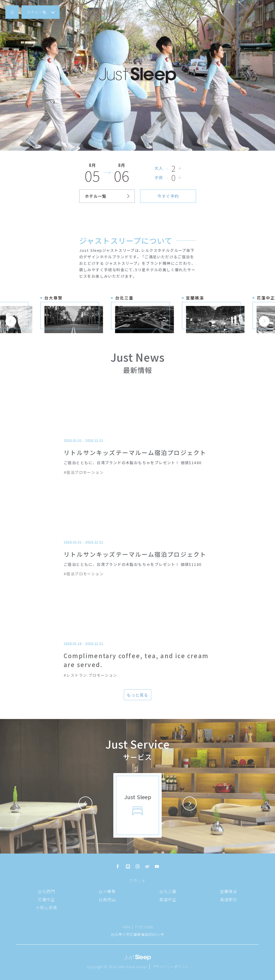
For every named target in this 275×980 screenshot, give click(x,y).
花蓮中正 (46, 899)
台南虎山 (107, 899)
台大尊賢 (107, 891)
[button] (12, 12)
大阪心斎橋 (46, 907)
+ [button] (180, 168)
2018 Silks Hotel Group (128, 967)
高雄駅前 (229, 899)
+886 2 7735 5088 (137, 927)
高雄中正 (168, 899)
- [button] (167, 168)
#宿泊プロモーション (84, 472)
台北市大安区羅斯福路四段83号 (137, 934)
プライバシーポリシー (170, 967)
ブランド (137, 881)
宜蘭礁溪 (229, 891)
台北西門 (46, 891)
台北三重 (168, 891)
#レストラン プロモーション (91, 675)
